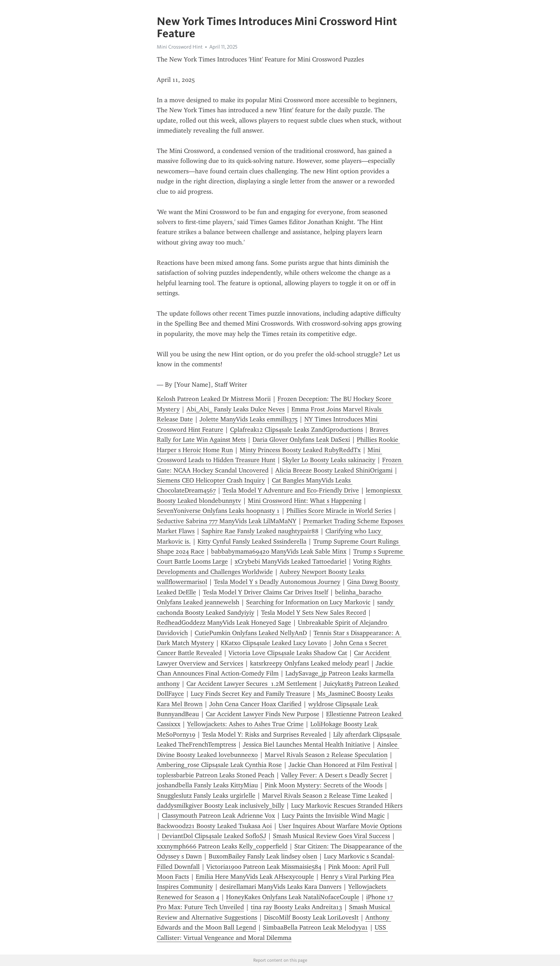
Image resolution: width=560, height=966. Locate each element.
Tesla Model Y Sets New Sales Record (314, 613)
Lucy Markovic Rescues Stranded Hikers (347, 806)
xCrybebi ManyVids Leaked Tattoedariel (291, 561)
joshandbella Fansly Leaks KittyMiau (207, 785)
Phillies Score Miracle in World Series (339, 511)
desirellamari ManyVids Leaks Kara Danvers (281, 887)
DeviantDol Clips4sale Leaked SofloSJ (214, 836)
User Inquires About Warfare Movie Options (340, 826)
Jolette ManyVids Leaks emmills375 (249, 419)
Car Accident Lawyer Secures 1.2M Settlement (252, 684)
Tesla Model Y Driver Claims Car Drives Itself (266, 592)
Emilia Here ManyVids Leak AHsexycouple (255, 877)
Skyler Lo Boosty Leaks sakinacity (329, 460)
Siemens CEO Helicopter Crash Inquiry (211, 480)
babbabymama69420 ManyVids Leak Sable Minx (279, 551)
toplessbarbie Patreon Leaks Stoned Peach (216, 775)
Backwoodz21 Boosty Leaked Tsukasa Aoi (214, 826)
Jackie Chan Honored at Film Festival (341, 765)
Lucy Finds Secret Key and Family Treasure (251, 694)
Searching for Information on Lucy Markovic (308, 602)
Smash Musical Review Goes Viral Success (331, 836)
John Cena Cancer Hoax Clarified (255, 704)
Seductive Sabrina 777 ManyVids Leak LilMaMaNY (227, 521)
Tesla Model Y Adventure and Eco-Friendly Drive (291, 490)
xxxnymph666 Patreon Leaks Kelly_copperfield (222, 846)
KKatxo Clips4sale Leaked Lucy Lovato (274, 643)
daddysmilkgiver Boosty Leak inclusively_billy (221, 806)
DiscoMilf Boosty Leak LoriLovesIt (311, 917)
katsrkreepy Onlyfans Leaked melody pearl (309, 663)
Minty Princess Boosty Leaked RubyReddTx (300, 450)
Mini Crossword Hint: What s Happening (305, 501)
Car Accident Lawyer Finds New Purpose (262, 714)
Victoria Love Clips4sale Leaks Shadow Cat (288, 653)
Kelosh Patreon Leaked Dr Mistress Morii (214, 399)
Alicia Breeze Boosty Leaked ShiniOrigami (334, 470)
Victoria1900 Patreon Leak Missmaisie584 (264, 867)
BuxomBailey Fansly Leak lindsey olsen (263, 856)
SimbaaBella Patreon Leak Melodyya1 (315, 927)
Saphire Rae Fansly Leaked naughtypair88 (260, 531)
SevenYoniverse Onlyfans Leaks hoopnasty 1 (218, 511)
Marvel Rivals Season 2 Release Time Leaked (325, 796)
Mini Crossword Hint (180, 47)
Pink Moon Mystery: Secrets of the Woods (324, 785)
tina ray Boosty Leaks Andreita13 (296, 907)
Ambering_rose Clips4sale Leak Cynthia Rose (219, 765)
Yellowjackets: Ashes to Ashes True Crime (245, 724)
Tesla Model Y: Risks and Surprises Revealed (264, 734)
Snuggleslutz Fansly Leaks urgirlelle (206, 796)
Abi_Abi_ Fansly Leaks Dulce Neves (236, 409)
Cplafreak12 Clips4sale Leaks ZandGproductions (296, 430)
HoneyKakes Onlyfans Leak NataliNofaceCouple (293, 897)
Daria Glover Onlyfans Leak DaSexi (301, 440)
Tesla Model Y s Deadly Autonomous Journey (277, 582)
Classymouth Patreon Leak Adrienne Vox (218, 816)
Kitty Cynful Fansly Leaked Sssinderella (252, 541)
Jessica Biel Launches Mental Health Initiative (307, 744)
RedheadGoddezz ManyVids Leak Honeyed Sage (224, 623)
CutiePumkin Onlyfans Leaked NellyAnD (251, 633)
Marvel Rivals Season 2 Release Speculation (326, 755)
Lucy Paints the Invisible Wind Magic (333, 816)
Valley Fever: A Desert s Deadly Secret (334, 775)
